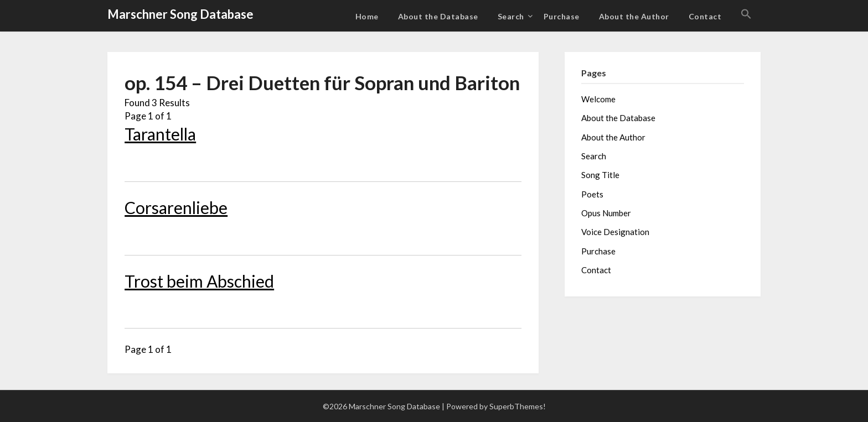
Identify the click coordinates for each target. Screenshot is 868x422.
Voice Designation (615, 232)
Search (511, 16)
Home (367, 16)
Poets (592, 194)
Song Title (600, 175)
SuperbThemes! (518, 406)
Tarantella (160, 134)
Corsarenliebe (176, 207)
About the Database (438, 16)
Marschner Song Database (180, 14)
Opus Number (606, 213)
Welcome (598, 99)
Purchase (562, 16)
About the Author (634, 16)
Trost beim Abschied (199, 281)
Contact (705, 16)
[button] (746, 14)
